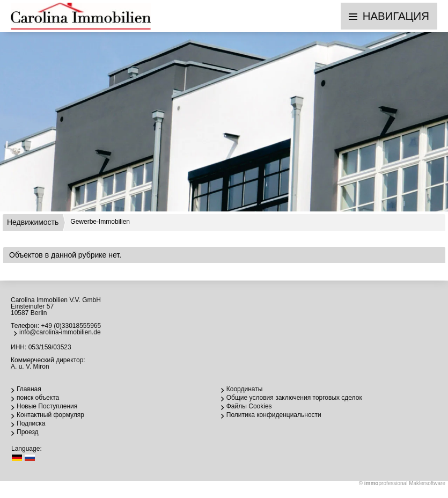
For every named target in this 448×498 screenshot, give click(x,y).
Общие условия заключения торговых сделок (294, 398)
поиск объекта (38, 398)
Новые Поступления (47, 406)
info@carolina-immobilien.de (60, 332)
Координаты (245, 389)
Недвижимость (33, 222)
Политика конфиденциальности (274, 415)
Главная (29, 389)
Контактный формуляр (50, 415)
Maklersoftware (427, 483)
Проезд (28, 432)
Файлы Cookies (249, 406)
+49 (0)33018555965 (71, 326)
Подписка (31, 423)
